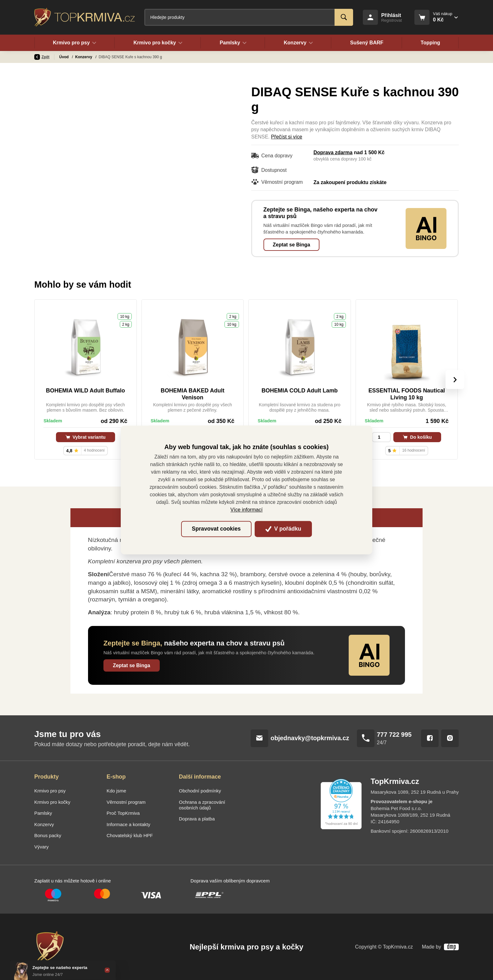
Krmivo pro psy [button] (75, 43)
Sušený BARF (367, 43)
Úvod (64, 57)
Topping (430, 43)
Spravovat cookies (216, 529)
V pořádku (283, 529)
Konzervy (84, 57)
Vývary (42, 847)
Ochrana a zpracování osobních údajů (202, 805)
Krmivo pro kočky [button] (158, 43)
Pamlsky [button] (233, 43)
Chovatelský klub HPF (130, 835)
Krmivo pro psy (50, 791)
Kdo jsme (116, 791)
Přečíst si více (287, 137)
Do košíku (417, 437)
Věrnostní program (126, 802)
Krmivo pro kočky (52, 802)
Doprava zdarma (333, 152)
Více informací (246, 510)
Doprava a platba (197, 819)
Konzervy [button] (298, 43)
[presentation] (455, 380)
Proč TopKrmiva (123, 813)
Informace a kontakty (128, 824)
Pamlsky (43, 813)
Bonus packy (48, 835)
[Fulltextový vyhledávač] (249, 17)
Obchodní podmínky (200, 791)
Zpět (42, 57)
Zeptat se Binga (292, 245)
